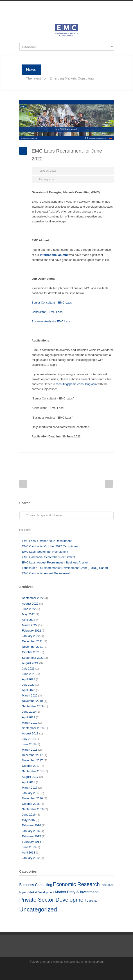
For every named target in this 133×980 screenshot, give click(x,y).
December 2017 (33, 755)
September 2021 (33, 658)
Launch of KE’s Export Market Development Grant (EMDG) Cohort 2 (66, 568)
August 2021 (30, 663)
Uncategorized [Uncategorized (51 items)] (38, 909)
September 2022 (33, 598)
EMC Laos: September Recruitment (45, 552)
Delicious (91, 459)
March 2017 (30, 788)
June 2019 (29, 712)
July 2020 (28, 685)
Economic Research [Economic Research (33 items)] (76, 884)
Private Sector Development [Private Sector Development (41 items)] (54, 900)
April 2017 (29, 782)
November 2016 (33, 798)
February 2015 (32, 836)
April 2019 (29, 717)
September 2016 (33, 809)
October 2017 (31, 766)
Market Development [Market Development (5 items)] (41, 892)
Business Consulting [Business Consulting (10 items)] (36, 885)
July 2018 (28, 739)
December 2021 (33, 641)
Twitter (55, 459)
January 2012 (31, 858)
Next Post (109, 484)
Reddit (73, 459)
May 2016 (28, 820)
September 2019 (33, 706)
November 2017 (33, 760)
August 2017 (30, 777)
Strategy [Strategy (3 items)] (93, 901)
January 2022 (31, 636)
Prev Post (23, 484)
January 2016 (31, 831)
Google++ (100, 459)
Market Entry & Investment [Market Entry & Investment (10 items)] (76, 892)
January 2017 (31, 793)
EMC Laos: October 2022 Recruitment (47, 541)
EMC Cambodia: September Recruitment (49, 557)
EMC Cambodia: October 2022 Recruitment (50, 546)
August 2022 (30, 604)
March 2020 (30, 695)
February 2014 (32, 842)
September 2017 (33, 771)
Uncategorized (47, 179)
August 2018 (30, 733)
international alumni (54, 255)
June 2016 (29, 815)
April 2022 (29, 620)
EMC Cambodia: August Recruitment (46, 573)
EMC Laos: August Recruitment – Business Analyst (55, 562)
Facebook (58, 14)
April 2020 (29, 690)
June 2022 (29, 609)
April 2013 (29, 853)
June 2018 (29, 744)
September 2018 (33, 728)
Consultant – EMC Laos (47, 312)
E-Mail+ (109, 459)
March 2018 (30, 750)
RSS (76, 14)
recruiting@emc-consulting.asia (76, 384)
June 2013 (29, 847)
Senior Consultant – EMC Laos (52, 303)
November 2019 (33, 701)
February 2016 (32, 825)
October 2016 (31, 804)
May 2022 (28, 614)
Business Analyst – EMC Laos (51, 321)
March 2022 (30, 625)
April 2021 (29, 679)
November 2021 (33, 647)
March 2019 (30, 723)
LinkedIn (67, 14)
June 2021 (29, 674)
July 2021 (28, 668)
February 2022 (32, 631)
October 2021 (31, 652)
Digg (82, 459)
